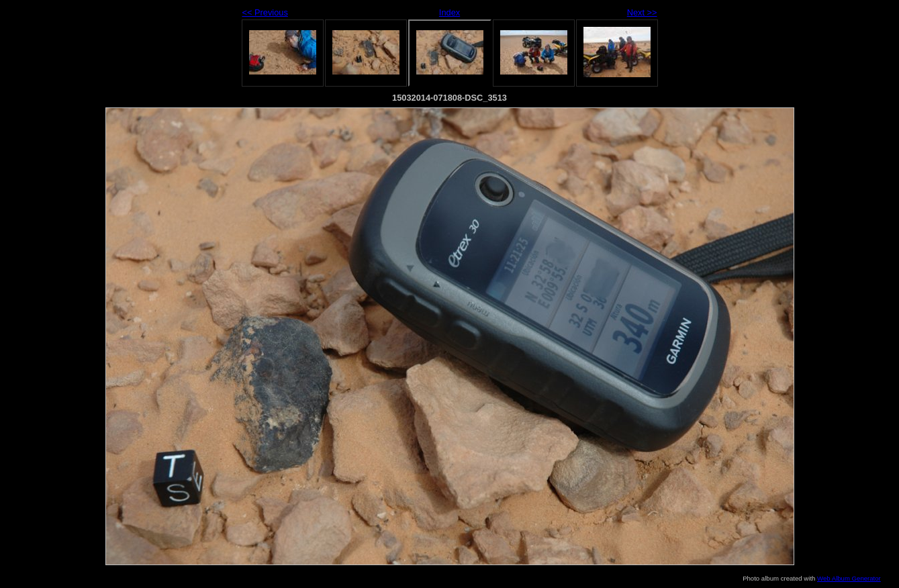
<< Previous (265, 12)
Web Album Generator (849, 578)
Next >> (642, 12)
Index (449, 12)
